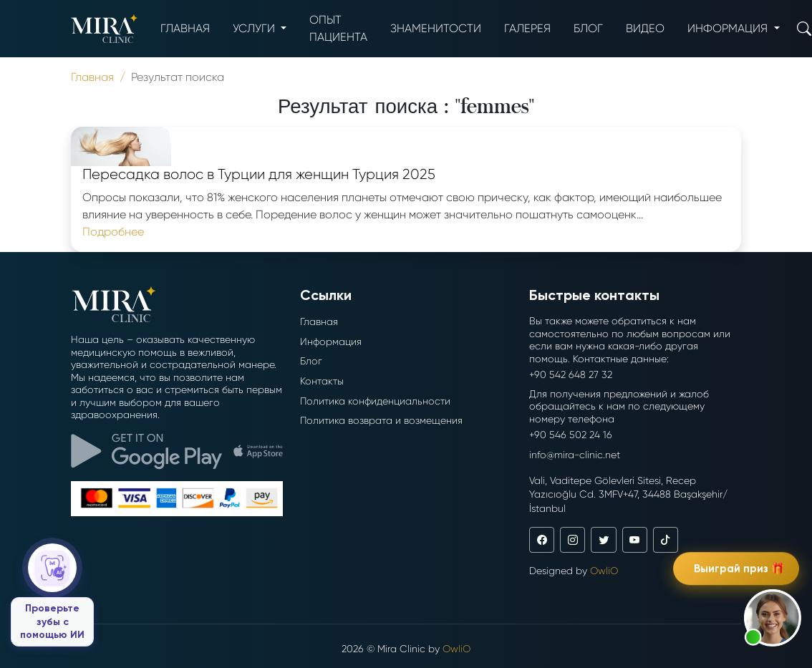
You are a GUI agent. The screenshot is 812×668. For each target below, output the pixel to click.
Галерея (527, 28)
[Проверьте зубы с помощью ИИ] (52, 595)
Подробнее (113, 232)
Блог (588, 28)
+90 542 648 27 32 (571, 374)
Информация (331, 342)
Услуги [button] (255, 28)
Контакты (322, 381)
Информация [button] (729, 28)
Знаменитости (436, 28)
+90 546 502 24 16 (571, 435)
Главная (185, 28)
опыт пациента (338, 28)
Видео (645, 28)
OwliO (604, 571)
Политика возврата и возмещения (381, 420)
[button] (773, 618)
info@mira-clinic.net (575, 455)
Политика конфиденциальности (375, 401)
